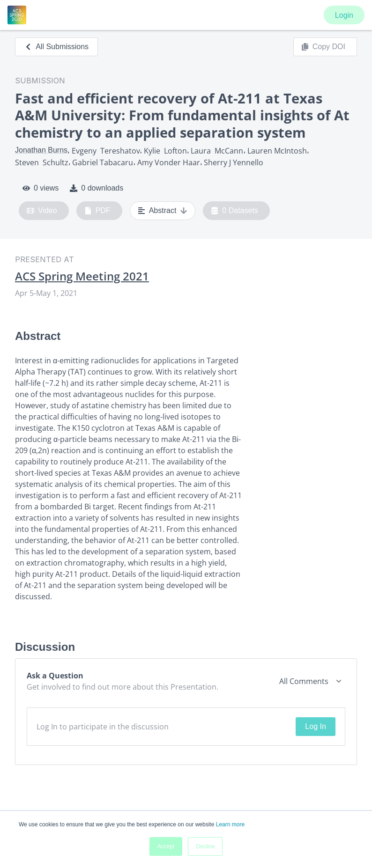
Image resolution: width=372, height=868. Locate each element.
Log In (315, 726)
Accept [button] (166, 846)
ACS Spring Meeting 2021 (82, 276)
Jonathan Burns (41, 150)
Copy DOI (323, 47)
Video (42, 211)
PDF (97, 211)
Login (344, 15)
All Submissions (56, 47)
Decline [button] (205, 846)
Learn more (230, 824)
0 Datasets (234, 211)
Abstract (163, 211)
